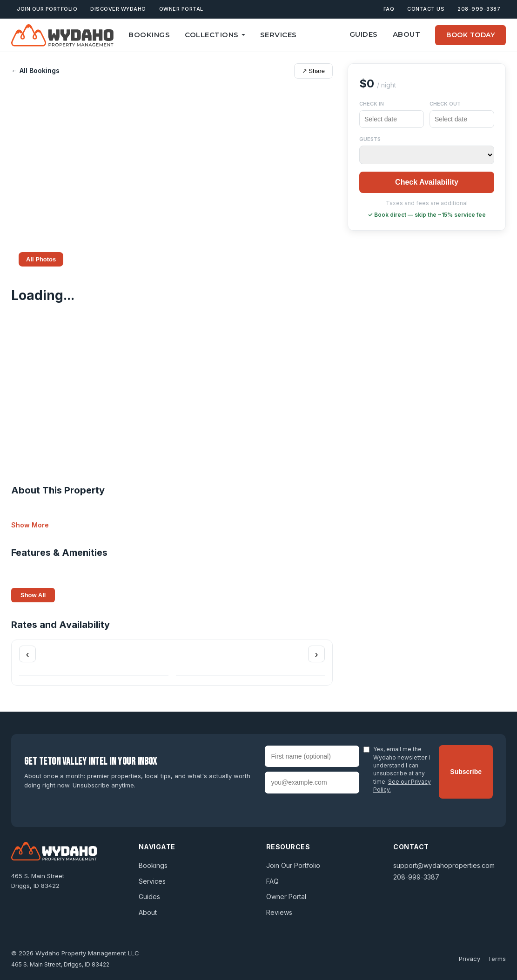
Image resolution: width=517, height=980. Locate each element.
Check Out (445, 104)
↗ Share (313, 71)
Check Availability (427, 182)
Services (279, 35)
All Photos (41, 259)
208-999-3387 (479, 9)
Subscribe (466, 772)
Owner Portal (181, 9)
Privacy (470, 959)
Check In (372, 104)
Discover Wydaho (118, 9)
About (407, 34)
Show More (30, 525)
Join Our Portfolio (47, 9)
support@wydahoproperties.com (444, 865)
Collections (215, 35)
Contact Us (426, 9)
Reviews (279, 912)
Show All (33, 595)
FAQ (389, 9)
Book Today (470, 35)
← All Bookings (35, 70)
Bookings (149, 35)
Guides (364, 34)
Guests (370, 139)
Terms (497, 959)
